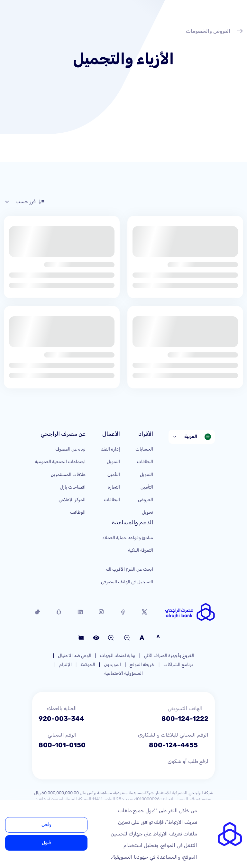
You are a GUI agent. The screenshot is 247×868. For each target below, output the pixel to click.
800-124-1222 (185, 719)
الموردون (112, 665)
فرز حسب (24, 202)
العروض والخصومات (215, 32)
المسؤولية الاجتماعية (123, 673)
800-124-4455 (173, 745)
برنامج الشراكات (178, 665)
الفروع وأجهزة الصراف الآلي (169, 656)
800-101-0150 (62, 745)
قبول (46, 843)
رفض (46, 825)
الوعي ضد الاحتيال (75, 656)
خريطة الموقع (142, 665)
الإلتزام (65, 665)
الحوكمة (88, 665)
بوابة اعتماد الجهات (118, 656)
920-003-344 (61, 719)
